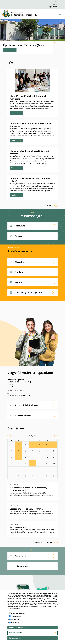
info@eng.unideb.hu (15, 391)
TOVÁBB (7, 50)
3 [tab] (58, 42)
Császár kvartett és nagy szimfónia (26, 509)
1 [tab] (54, 42)
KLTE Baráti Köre (18, 527)
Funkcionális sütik (16, 620)
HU (54, 4)
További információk (14, 613)
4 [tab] (60, 42)
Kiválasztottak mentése (17, 631)
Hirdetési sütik (15, 626)
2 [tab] (56, 42)
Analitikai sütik (15, 623)
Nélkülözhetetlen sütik (18, 617)
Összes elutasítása (16, 637)
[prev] (9, 436)
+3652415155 (12, 386)
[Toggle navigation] (60, 14)
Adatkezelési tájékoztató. (32, 610)
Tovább (14, 113)
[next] (56, 436)
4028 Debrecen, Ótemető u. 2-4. (19, 395)
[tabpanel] (32, 37)
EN (57, 4)
